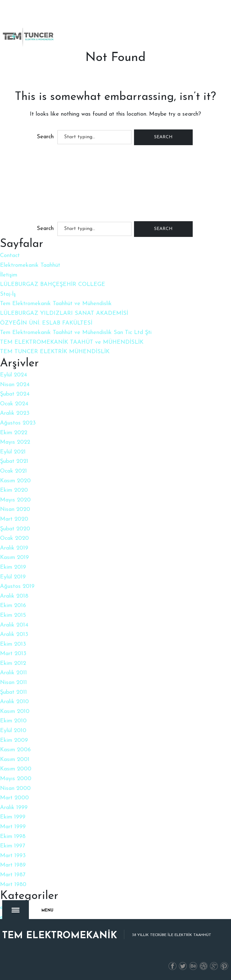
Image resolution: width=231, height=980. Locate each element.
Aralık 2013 (14, 635)
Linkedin (193, 960)
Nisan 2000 (15, 788)
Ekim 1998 (13, 837)
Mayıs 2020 (15, 500)
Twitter (183, 960)
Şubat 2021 (14, 461)
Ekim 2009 (14, 740)
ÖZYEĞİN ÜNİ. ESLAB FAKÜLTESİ (46, 323)
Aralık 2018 (14, 596)
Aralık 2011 (13, 673)
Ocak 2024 (14, 404)
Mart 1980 (13, 885)
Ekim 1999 (13, 817)
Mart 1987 (13, 875)
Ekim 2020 (14, 490)
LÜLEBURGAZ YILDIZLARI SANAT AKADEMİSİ (64, 313)
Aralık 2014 (14, 625)
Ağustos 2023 (18, 423)
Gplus (214, 960)
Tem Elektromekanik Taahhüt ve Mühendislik (56, 304)
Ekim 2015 (13, 615)
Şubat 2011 (13, 692)
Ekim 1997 (13, 846)
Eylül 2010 (13, 731)
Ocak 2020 (14, 538)
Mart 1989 (13, 865)
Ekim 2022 (14, 433)
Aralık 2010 (14, 702)
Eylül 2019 (13, 577)
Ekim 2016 (13, 606)
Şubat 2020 (15, 529)
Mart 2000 (14, 798)
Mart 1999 (13, 827)
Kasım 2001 (15, 760)
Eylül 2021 (13, 452)
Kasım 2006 (15, 750)
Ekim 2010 (13, 721)
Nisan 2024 (15, 385)
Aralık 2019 (14, 548)
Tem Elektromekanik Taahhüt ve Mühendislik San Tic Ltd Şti (76, 333)
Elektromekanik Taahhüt (30, 265)
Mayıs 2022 (15, 442)
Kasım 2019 (14, 558)
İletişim (9, 275)
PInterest (224, 960)
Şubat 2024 (15, 394)
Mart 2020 (14, 519)
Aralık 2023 (15, 413)
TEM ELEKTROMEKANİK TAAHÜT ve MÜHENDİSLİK (72, 342)
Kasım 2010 (15, 712)
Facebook (173, 960)
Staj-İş (8, 294)
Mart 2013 (13, 654)
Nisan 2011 (13, 683)
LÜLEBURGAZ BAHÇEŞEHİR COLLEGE (53, 285)
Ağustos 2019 (17, 586)
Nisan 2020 (15, 509)
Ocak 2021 (13, 471)
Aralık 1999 (14, 808)
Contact (10, 256)
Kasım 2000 (16, 769)
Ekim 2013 (13, 644)
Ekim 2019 (13, 567)
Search (45, 137)
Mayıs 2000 (16, 779)
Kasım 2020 (15, 481)
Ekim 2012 (13, 663)
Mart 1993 (13, 856)
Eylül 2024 (13, 375)
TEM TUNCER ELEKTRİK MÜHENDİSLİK (55, 352)
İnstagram (204, 960)
